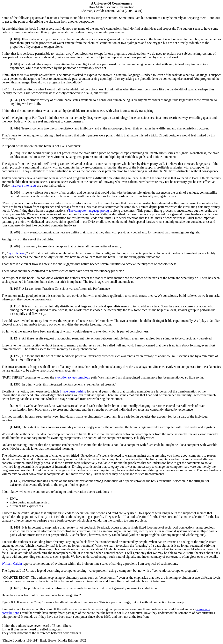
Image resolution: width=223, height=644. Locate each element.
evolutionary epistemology (73, 377)
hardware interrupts (24, 185)
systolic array (17, 253)
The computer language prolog (89, 211)
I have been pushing (73, 391)
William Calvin (12, 564)
